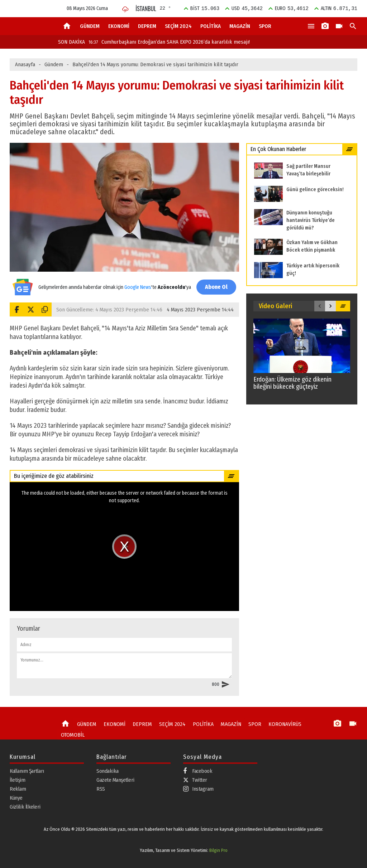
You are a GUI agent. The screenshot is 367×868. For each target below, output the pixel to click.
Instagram (198, 789)
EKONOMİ (119, 26)
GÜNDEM (90, 26)
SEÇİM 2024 (178, 26)
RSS (101, 789)
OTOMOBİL (72, 734)
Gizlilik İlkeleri (25, 806)
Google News (138, 283)
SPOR (265, 26)
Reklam (18, 789)
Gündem (54, 64)
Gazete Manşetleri (115, 780)
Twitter (195, 780)
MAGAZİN (240, 26)
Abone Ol (216, 287)
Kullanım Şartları (27, 771)
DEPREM (147, 26)
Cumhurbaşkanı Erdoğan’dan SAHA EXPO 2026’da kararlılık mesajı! (169, 42)
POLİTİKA (211, 26)
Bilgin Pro (218, 850)
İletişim (17, 780)
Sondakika (108, 771)
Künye (16, 797)
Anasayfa (25, 64)
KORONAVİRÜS (278, 724)
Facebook (198, 771)
